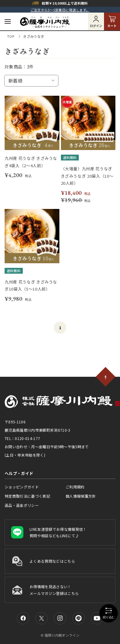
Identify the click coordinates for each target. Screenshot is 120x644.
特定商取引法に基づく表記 (27, 496)
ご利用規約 (75, 487)
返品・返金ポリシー (22, 505)
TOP (11, 36)
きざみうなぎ (34, 36)
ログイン (96, 22)
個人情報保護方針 (81, 496)
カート (112, 22)
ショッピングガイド (22, 487)
